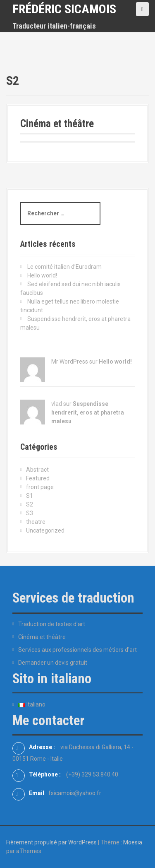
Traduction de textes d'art (52, 624)
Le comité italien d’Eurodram (64, 267)
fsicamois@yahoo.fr (75, 793)
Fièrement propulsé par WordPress (51, 842)
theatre (36, 522)
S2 (30, 504)
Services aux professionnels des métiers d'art (77, 650)
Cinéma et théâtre (57, 124)
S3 (30, 513)
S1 (30, 496)
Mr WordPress (70, 362)
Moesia (133, 842)
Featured (38, 478)
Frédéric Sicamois (64, 9)
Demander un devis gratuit (53, 663)
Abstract (37, 470)
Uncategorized (45, 530)
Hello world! (42, 275)
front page (40, 487)
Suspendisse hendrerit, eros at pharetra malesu (88, 412)
